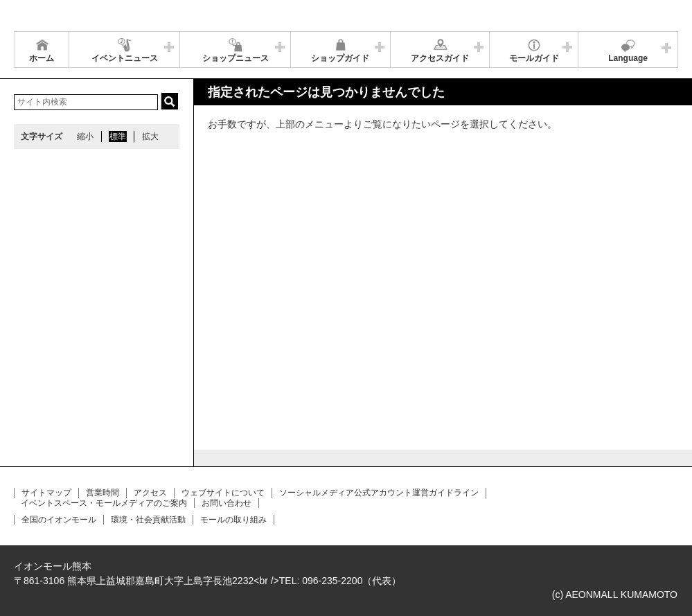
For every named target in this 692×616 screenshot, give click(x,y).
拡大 (150, 137)
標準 (118, 137)
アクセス (150, 493)
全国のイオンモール (59, 520)
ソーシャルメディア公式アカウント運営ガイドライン (379, 493)
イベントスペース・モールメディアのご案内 (104, 503)
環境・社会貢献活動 (148, 520)
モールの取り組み (233, 520)
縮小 (85, 137)
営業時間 (103, 493)
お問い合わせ (227, 503)
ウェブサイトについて (223, 493)
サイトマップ (46, 493)
